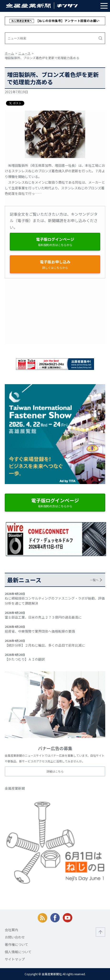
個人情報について (18, 952)
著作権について (16, 944)
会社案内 (11, 930)
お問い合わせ (15, 937)
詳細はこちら (55, 771)
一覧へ (94, 580)
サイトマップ (15, 959)
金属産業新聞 (15, 788)
